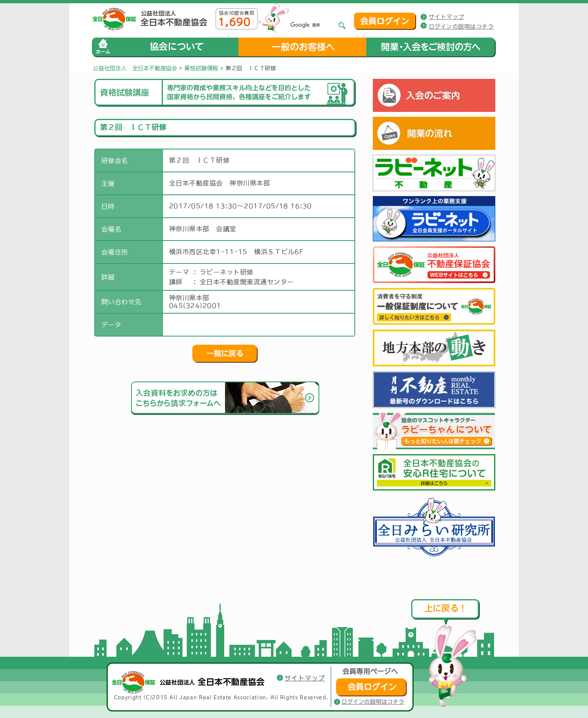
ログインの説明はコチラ (461, 27)
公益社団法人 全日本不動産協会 (135, 68)
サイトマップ (447, 17)
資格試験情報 (201, 68)
